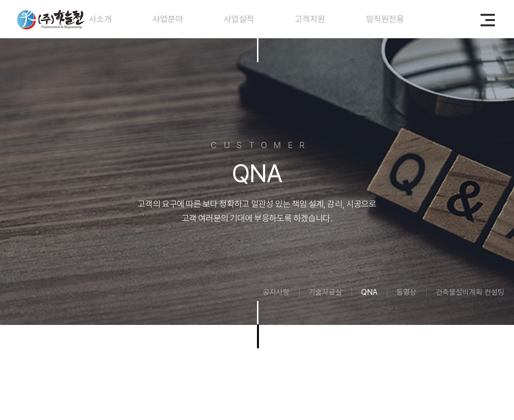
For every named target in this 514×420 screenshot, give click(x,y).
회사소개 (96, 19)
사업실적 (239, 19)
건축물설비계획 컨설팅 (470, 292)
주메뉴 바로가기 (0, 0)
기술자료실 (325, 292)
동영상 (407, 292)
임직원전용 (385, 19)
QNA (369, 292)
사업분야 (168, 19)
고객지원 (310, 19)
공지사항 (276, 292)
